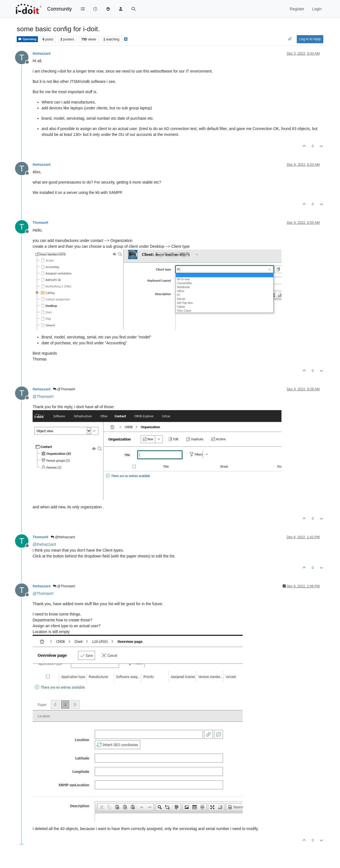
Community (59, 9)
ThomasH (40, 223)
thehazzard (42, 54)
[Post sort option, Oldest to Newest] (290, 39)
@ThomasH (64, 389)
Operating (27, 39)
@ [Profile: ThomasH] (43, 396)
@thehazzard (63, 537)
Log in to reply (310, 39)
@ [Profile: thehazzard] (44, 544)
